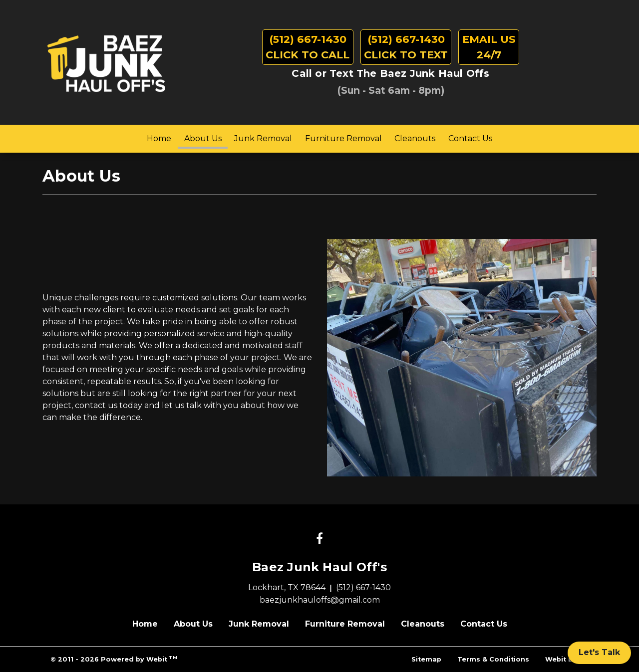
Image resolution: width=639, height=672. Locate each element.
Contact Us (470, 138)
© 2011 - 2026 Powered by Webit (114, 659)
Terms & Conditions (493, 659)
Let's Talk (599, 652)
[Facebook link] (319, 539)
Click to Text (406, 46)
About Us (206, 136)
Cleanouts (415, 138)
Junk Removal (263, 138)
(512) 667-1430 (363, 587)
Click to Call (308, 46)
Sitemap (426, 659)
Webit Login (567, 659)
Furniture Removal (343, 138)
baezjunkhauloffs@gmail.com (320, 600)
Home (159, 138)
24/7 (489, 46)
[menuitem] (159, 139)
